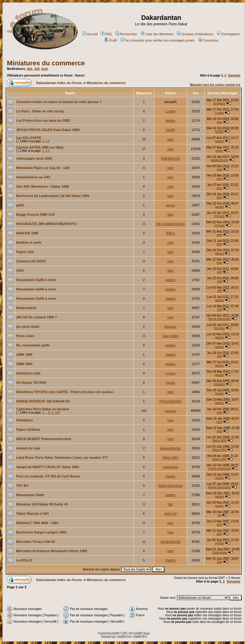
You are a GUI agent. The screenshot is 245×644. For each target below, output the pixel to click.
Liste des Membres (157, 34)
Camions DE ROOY (31, 261)
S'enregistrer (229, 34)
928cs (170, 233)
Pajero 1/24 (25, 252)
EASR (170, 130)
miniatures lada (28, 373)
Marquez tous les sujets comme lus (215, 85)
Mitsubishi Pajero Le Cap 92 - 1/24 (43, 168)
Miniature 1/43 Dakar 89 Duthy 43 (42, 504)
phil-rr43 (170, 514)
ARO (20, 270)
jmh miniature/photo (171, 224)
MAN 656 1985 (27, 233)
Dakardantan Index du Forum (59, 83)
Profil (111, 40)
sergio (170, 205)
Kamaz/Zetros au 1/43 (33, 177)
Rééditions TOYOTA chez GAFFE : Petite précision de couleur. (65, 392)
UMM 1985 (24, 355)
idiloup (219, 253)
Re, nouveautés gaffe (33, 345)
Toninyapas (220, 553)
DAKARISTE (170, 158)
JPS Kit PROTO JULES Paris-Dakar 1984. (48, 130)
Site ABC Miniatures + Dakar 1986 (43, 186)
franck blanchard (219, 319)
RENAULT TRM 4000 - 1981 (37, 523)
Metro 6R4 (220, 441)
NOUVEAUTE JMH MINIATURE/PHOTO (46, 224)
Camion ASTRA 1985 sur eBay (40, 147)
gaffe (20, 205)
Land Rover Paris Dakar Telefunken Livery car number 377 (62, 458)
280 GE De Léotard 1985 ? (37, 317)
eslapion (219, 384)
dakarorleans (219, 160)
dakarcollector (170, 448)
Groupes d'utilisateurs (195, 34)
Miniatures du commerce (46, 63)
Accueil (90, 34)
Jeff (37, 69)
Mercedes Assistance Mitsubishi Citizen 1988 (52, 551)
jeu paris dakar (28, 327)
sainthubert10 (171, 542)
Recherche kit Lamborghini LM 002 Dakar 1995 (53, 196)
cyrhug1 (219, 216)
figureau (170, 327)
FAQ (106, 34)
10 (57, 413)
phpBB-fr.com (124, 637)
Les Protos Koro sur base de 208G (43, 120)
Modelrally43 (26, 308)
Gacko (170, 383)
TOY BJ (22, 486)
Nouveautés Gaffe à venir (36, 280)
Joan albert (170, 336)
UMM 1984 (24, 364)
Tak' (170, 504)
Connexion (209, 40)
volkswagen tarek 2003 (34, 158)
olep (219, 122)
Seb (29, 69)
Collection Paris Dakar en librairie (43, 409)
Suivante (234, 75)
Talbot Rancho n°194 (32, 514)
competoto (170, 467)
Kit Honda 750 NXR (31, 383)
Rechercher (126, 34)
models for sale (28, 448)
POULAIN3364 (171, 401)
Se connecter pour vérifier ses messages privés (158, 40)
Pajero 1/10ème (28, 430)
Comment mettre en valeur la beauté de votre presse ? (59, 102)
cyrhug (170, 373)
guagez (170, 411)
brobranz (219, 103)
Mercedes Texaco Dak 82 (36, 542)
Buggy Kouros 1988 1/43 (35, 214)
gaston (170, 120)
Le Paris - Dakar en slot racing (40, 111)
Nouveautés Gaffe (30, 495)
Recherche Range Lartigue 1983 (41, 532)
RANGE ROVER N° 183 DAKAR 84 (43, 401)
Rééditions (25, 420)
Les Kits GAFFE (29, 138)
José (44, 69)
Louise (170, 111)
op (219, 515)
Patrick (170, 560)
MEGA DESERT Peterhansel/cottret (44, 439)
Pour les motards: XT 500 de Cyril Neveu (48, 476)
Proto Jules (25, 336)
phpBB (115, 633)
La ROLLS (24, 560)
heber (219, 151)
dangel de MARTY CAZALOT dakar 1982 (48, 467)
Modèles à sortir (29, 242)
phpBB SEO (140, 637)
